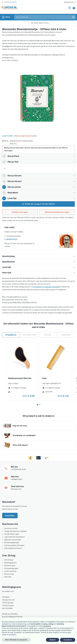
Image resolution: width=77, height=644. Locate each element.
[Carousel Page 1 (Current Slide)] (37, 405)
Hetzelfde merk (29, 335)
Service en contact (11, 528)
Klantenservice (70, 2)
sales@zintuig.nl (12, 239)
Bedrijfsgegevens (11, 563)
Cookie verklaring (10, 571)
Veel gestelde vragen (12, 534)
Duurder (48, 335)
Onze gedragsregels (11, 568)
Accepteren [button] (68, 640)
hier (8, 244)
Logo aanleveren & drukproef (15, 537)
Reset (6, 141)
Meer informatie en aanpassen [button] (16, 640)
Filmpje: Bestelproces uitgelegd (15, 531)
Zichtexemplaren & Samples (14, 545)
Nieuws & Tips (9, 574)
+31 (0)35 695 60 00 (9, 2)
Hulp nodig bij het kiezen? (13, 548)
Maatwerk (8, 577)
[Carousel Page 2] (40, 405)
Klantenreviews (10, 566)
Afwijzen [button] (53, 640)
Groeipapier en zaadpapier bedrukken (47, 287)
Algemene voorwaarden (13, 540)
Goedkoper (66, 335)
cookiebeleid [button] (46, 626)
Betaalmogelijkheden (12, 543)
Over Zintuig (9, 560)
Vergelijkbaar (11, 335)
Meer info (13, 144)
